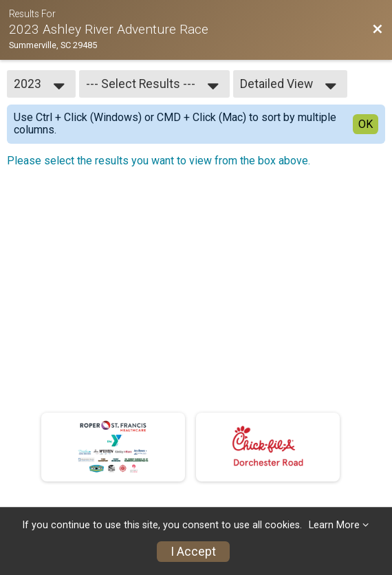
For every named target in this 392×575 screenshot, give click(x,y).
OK (366, 124)
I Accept (193, 552)
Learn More (334, 525)
